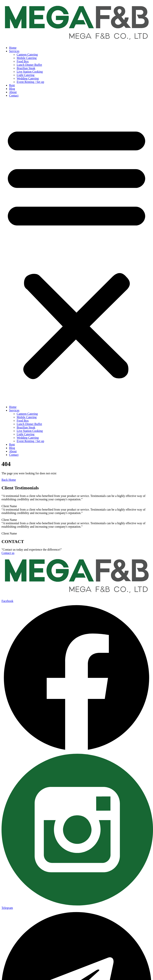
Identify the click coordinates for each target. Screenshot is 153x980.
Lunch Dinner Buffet (29, 65)
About (13, 92)
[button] (76, 251)
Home (13, 48)
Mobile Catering (27, 58)
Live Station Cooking (30, 72)
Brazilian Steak (26, 68)
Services (14, 51)
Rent (12, 85)
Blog (12, 89)
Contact (14, 95)
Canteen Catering (27, 55)
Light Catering (26, 75)
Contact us (8, 553)
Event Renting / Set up (30, 82)
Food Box (23, 61)
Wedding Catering (28, 78)
